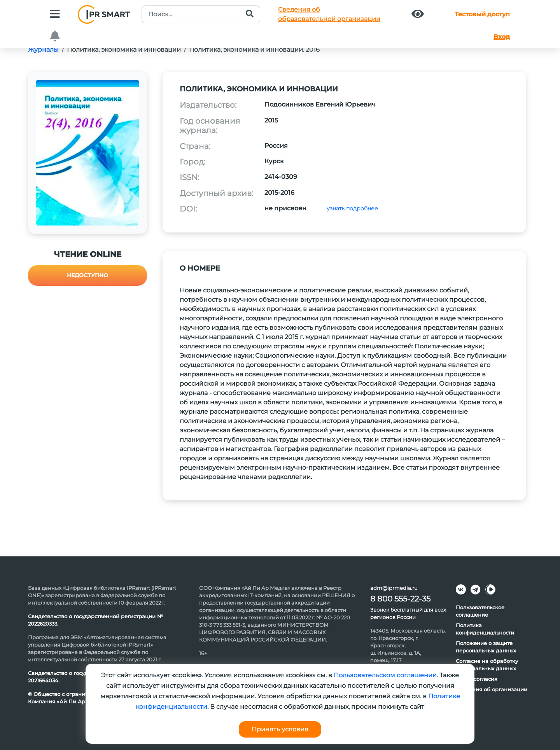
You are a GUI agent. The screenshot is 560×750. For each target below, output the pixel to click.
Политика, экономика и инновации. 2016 (254, 50)
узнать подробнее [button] (352, 208)
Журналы (43, 50)
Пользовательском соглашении (385, 675)
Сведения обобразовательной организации (329, 14)
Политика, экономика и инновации (124, 50)
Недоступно (87, 275)
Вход (502, 37)
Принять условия (280, 729)
